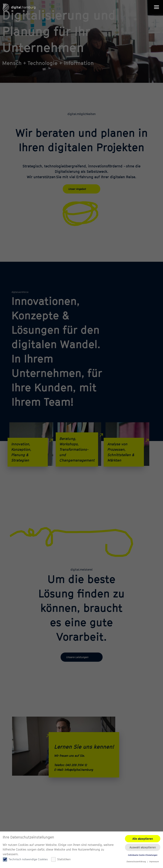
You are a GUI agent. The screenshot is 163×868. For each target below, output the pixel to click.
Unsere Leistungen (77, 657)
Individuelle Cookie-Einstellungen (143, 855)
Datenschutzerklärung (136, 862)
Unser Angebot (77, 189)
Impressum (154, 862)
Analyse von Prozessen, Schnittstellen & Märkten (126, 450)
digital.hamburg (19, 7)
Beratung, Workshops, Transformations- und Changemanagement (79, 447)
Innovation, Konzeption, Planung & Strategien (29, 450)
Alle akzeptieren (143, 839)
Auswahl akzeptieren (143, 847)
